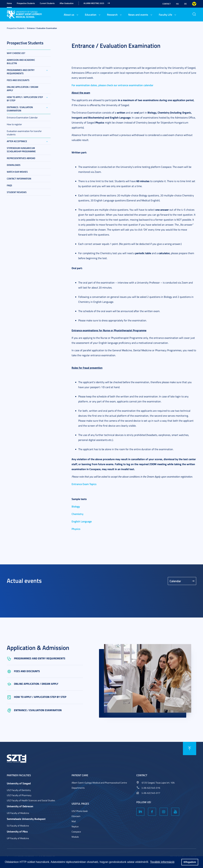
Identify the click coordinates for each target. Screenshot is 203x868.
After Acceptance (17, 141)
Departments (78, 788)
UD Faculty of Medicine (18, 813)
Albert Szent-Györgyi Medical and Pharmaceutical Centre (99, 783)
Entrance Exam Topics (84, 484)
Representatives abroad (21, 158)
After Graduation (67, 3)
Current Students (47, 3)
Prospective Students (26, 3)
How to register (14, 124)
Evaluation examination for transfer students (24, 133)
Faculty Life (165, 15)
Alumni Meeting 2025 (94, 3)
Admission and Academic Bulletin (21, 62)
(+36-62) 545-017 (151, 793)
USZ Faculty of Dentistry (19, 790)
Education (91, 15)
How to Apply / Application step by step (25, 99)
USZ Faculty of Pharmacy (19, 795)
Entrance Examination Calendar (22, 117)
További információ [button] (162, 862)
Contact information (19, 179)
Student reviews (17, 192)
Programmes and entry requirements (21, 72)
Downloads (14, 165)
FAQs (9, 185)
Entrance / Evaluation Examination (42, 28)
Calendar (175, 581)
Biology (76, 506)
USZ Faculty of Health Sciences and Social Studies (31, 800)
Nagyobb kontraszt (194, 4)
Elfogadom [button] (190, 862)
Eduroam (76, 816)
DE (185, 4)
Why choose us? (16, 53)
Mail (74, 821)
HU (177, 4)
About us (69, 15)
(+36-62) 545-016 (151, 788)
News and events (138, 15)
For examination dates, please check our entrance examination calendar (112, 85)
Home (9, 3)
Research (112, 15)
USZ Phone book (80, 811)
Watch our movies (17, 172)
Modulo (75, 837)
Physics (76, 529)
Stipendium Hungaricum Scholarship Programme (21, 150)
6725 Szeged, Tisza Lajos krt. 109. (158, 783)
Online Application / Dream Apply (23, 89)
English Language (82, 521)
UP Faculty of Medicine (18, 838)
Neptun (75, 826)
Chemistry (77, 514)
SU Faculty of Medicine (18, 826)
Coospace (76, 832)
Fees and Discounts (18, 80)
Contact (167, 4)
